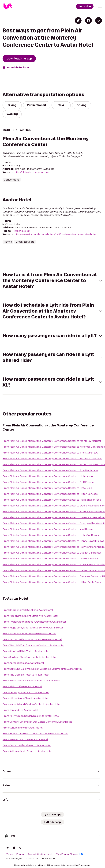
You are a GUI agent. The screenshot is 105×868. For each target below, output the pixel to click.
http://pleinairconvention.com (32, 172)
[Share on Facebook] (88, 21)
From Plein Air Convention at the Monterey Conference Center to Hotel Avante (49, 476)
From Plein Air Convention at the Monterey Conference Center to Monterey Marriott (52, 441)
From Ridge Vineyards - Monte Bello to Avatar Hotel (33, 628)
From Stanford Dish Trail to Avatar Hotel (26, 651)
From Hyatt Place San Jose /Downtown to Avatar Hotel (34, 622)
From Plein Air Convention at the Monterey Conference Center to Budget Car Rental (52, 553)
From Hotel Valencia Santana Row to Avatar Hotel (31, 681)
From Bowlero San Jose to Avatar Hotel (25, 739)
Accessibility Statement (40, 854)
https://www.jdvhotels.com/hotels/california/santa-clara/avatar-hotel (56, 234)
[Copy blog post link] (99, 21)
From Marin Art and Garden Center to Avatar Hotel (32, 704)
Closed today (13, 166)
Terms (9, 854)
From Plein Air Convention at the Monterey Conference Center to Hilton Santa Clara (52, 582)
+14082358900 (21, 231)
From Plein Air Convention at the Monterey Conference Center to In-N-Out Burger (51, 535)
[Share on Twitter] (78, 21)
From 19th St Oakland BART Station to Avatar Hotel (32, 639)
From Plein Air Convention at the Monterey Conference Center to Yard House (48, 529)
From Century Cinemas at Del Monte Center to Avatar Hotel (37, 722)
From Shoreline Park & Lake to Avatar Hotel (28, 610)
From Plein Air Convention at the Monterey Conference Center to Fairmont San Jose (52, 500)
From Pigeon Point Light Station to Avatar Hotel (30, 616)
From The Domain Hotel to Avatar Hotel (26, 675)
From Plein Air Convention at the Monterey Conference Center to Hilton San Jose (50, 494)
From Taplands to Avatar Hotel (20, 710)
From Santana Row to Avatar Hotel (23, 728)
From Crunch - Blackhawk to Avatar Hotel (27, 745)
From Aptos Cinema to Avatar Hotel (23, 663)
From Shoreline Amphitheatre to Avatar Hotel (29, 633)
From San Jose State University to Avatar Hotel (30, 657)
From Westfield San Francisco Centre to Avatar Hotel (33, 645)
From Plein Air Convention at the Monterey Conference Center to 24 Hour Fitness (51, 559)
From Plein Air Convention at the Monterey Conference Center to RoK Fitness (48, 482)
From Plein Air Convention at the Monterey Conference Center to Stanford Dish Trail (52, 458)
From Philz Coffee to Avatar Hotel (22, 686)
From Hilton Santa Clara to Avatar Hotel (26, 698)
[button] (100, 6)
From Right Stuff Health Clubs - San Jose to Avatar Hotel (35, 734)
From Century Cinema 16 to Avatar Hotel (26, 692)
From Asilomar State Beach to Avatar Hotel (27, 751)
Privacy (20, 854)
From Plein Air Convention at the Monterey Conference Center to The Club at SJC (50, 453)
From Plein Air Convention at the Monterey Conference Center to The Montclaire (50, 470)
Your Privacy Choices (69, 854)
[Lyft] (8, 6)
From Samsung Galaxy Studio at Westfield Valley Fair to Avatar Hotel (42, 669)
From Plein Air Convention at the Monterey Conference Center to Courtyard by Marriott (54, 523)
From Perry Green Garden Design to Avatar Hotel (31, 716)
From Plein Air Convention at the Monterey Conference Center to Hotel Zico (47, 488)
